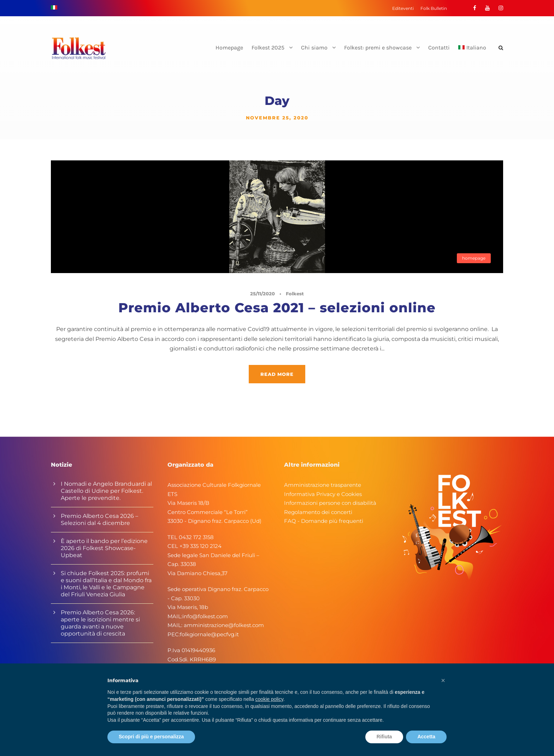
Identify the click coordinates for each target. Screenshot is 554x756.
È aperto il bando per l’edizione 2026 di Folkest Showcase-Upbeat (104, 548)
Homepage (229, 48)
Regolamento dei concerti (318, 512)
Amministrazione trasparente (323, 485)
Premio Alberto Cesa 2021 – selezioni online (277, 308)
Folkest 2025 (268, 48)
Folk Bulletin (434, 8)
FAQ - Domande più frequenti (324, 521)
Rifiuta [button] (384, 737)
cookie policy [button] (269, 699)
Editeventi (403, 8)
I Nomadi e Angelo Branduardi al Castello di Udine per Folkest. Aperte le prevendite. (106, 491)
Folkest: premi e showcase (378, 48)
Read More (277, 374)
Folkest (295, 294)
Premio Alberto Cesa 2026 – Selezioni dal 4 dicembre (99, 519)
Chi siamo (314, 48)
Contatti (439, 48)
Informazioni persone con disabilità (330, 503)
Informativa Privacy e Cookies (323, 494)
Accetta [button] (426, 737)
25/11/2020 (263, 294)
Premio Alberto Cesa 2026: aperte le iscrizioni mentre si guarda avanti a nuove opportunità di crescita (100, 623)
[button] (443, 680)
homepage (474, 258)
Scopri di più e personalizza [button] (151, 737)
